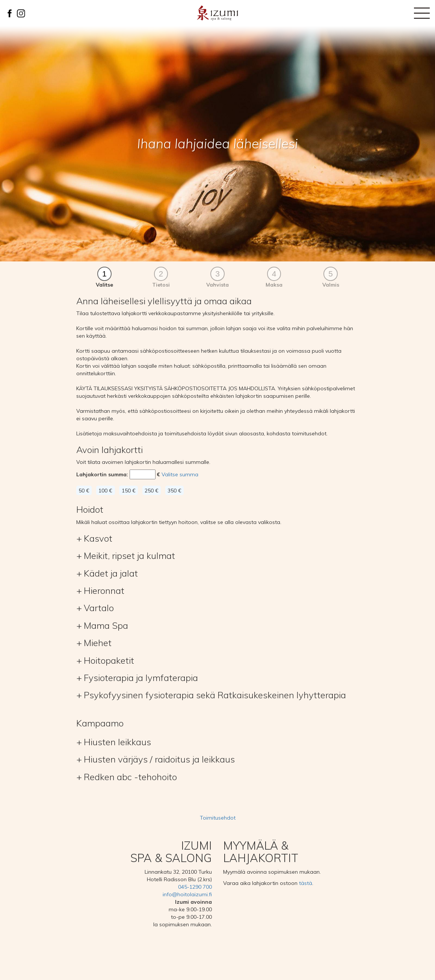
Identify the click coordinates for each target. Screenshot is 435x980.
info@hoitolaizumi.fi (187, 894)
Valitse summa (180, 474)
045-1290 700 (195, 887)
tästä (306, 883)
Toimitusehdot (218, 818)
